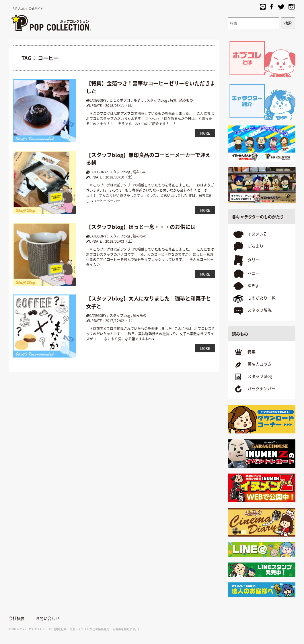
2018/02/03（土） (120, 241)
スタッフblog (157, 100)
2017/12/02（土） (120, 321)
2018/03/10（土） (120, 177)
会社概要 (17, 618)
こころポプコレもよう (127, 100)
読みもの (186, 100)
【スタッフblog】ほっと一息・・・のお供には (141, 227)
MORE (205, 133)
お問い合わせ (48, 618)
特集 (173, 100)
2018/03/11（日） (120, 105)
